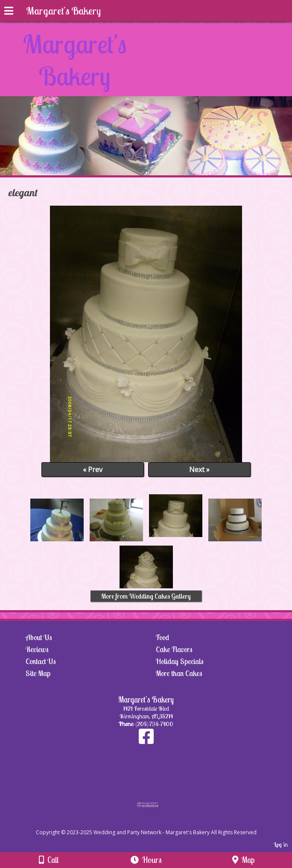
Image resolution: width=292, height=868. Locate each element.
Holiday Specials (180, 661)
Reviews (37, 649)
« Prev (93, 469)
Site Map (38, 673)
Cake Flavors (174, 649)
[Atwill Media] (154, 823)
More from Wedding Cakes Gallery (146, 596)
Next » (199, 469)
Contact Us (41, 661)
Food (162, 637)
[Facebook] (146, 741)
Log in (281, 844)
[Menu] (9, 12)
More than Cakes (179, 673)
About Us (39, 637)
